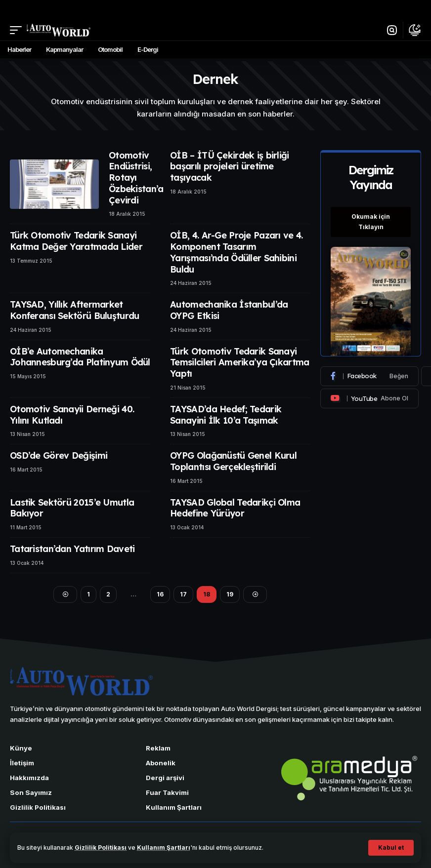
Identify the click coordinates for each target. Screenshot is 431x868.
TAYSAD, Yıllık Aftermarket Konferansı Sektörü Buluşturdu (74, 310)
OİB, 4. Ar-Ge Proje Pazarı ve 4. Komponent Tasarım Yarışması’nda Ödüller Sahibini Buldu (236, 252)
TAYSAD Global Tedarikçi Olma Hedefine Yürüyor (235, 508)
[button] (391, 848)
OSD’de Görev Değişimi (59, 455)
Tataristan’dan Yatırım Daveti (72, 549)
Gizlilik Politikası (101, 848)
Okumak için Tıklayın (371, 221)
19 (230, 594)
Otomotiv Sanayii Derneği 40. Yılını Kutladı (72, 415)
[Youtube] (369, 398)
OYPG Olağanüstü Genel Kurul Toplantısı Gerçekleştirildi (233, 461)
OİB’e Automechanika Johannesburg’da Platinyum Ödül (80, 357)
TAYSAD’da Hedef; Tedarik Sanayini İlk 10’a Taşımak (226, 415)
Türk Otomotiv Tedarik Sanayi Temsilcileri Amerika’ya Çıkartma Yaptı (239, 362)
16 (160, 594)
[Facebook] (369, 376)
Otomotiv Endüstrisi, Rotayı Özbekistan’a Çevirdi (136, 178)
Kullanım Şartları (164, 848)
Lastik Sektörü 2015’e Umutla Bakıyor (72, 508)
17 (183, 594)
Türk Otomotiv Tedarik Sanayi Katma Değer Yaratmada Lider (76, 241)
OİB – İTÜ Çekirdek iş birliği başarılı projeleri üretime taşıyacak (229, 166)
